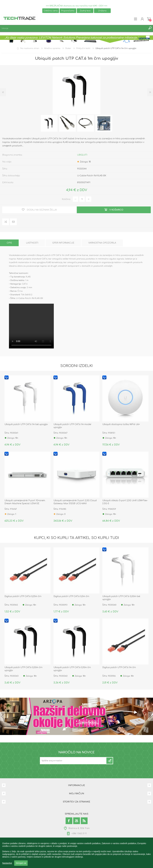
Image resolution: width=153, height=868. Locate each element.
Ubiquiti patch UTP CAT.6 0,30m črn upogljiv (23, 669)
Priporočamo (68, 11)
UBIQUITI (82, 155)
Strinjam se (21, 863)
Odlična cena (51, 11)
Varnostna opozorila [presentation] (102, 243)
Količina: (66, 199)
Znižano (102, 11)
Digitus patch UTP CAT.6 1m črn (119, 667)
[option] (49, 123)
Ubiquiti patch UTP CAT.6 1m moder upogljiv (72, 426)
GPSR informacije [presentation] (63, 243)
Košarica (149, 19)
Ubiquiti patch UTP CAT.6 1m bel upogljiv (26, 424)
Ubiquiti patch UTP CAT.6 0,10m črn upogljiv (72, 669)
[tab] (9, 243)
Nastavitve (7, 863)
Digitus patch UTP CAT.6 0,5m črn (71, 596)
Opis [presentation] (9, 243)
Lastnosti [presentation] (32, 243)
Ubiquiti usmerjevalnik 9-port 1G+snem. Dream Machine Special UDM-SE (25, 502)
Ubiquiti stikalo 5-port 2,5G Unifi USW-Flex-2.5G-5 (125, 502)
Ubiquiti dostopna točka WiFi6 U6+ (121, 424)
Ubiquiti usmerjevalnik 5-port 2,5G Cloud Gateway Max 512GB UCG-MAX (75, 502)
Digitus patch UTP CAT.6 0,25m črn (23, 596)
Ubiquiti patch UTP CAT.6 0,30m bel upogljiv (121, 598)
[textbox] (74, 28)
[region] (76, 853)
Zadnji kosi (85, 11)
